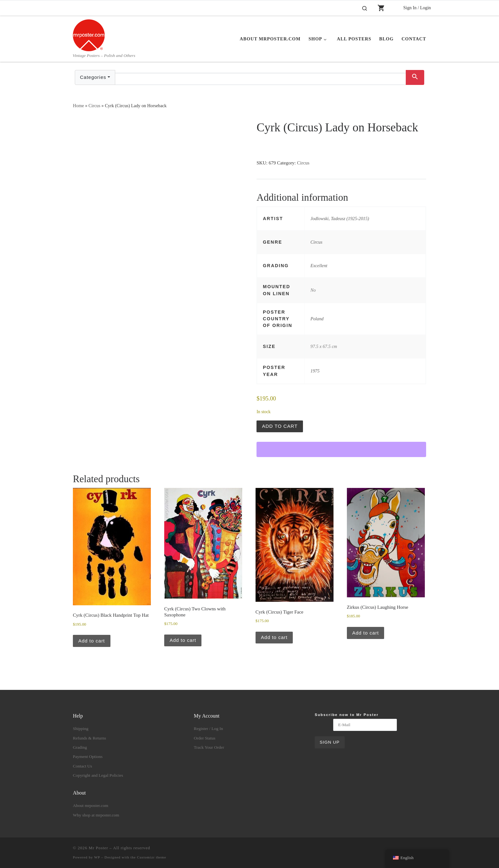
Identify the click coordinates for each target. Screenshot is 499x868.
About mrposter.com (91, 806)
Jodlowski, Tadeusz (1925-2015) (340, 219)
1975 (315, 371)
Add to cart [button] (92, 641)
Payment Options (88, 757)
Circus (94, 106)
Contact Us (82, 766)
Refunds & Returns (89, 738)
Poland (317, 319)
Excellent (319, 266)
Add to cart (280, 426)
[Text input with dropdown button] (260, 79)
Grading (80, 747)
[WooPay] (341, 449)
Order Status (205, 738)
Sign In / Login (417, 8)
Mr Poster (98, 848)
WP (97, 857)
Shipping (81, 729)
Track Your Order (209, 747)
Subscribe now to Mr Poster (347, 715)
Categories (93, 77)
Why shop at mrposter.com (96, 815)
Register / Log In (208, 729)
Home (78, 106)
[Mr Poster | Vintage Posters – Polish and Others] (89, 34)
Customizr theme (152, 857)
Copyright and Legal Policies (98, 775)
